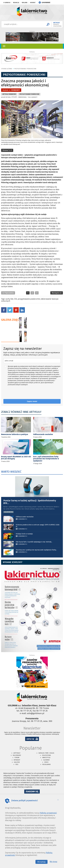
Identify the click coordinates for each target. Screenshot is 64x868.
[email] (32, 361)
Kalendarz (17, 755)
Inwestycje (46, 758)
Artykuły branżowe (9, 94)
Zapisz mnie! (32, 401)
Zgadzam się (33, 792)
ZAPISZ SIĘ (30, 739)
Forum (17, 758)
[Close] (58, 800)
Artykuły (17, 753)
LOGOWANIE (46, 3)
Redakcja (16, 3)
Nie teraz (53, 862)
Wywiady (17, 760)
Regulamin (46, 764)
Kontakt (33, 3)
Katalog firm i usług (46, 753)
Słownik (46, 760)
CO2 (15, 299)
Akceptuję (41, 862)
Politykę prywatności (48, 813)
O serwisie (7, 3)
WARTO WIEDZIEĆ (11, 472)
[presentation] (21, 392)
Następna (57, 293)
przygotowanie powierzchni (29, 299)
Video (46, 762)
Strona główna (7, 69)
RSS (17, 764)
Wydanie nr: (11, 90)
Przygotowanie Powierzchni (25, 69)
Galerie (17, 762)
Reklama (25, 3)
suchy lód (9, 299)
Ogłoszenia (46, 755)
